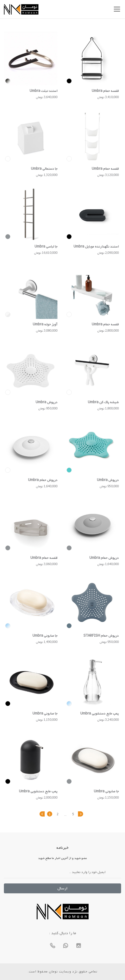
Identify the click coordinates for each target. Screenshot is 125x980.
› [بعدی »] (81, 814)
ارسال (62, 888)
